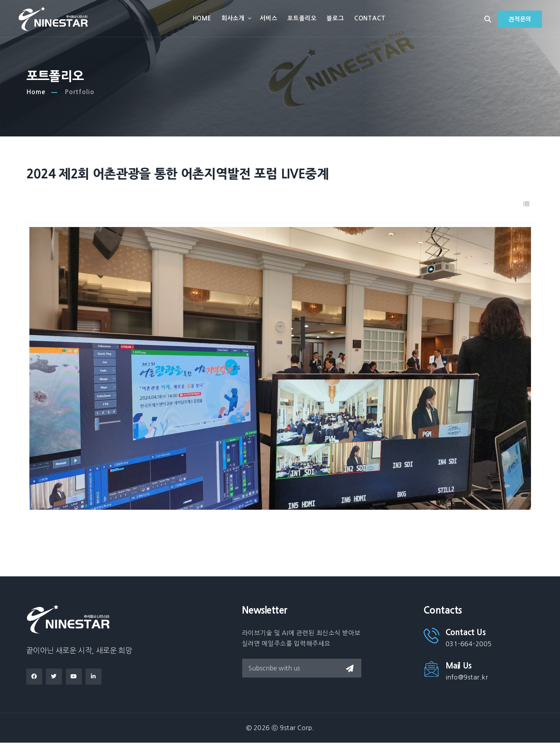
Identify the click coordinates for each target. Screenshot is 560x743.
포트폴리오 (303, 19)
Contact (370, 19)
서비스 (269, 19)
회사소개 (233, 19)
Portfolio (80, 92)
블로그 (336, 19)
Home (202, 19)
